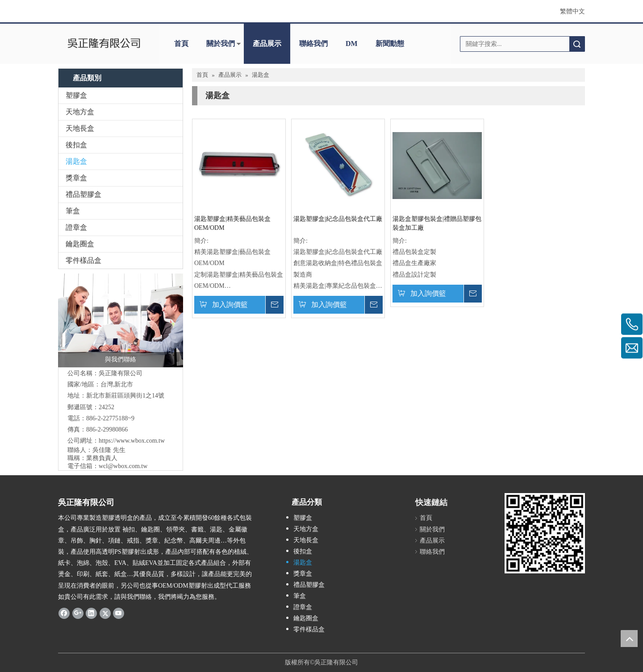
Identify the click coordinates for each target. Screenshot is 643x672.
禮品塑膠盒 (84, 194)
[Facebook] (64, 613)
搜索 (577, 44)
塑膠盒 (76, 95)
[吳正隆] (545, 533)
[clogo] (104, 44)
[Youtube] (119, 613)
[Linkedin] (91, 613)
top (629, 639)
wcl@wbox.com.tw (123, 466)
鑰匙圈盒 (80, 244)
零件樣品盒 (84, 260)
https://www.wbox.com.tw (132, 441)
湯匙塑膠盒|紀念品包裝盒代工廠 (338, 219)
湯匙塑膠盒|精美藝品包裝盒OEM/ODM (232, 223)
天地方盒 (80, 112)
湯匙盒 (76, 161)
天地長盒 (80, 128)
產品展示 (267, 44)
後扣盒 (76, 145)
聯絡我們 (313, 44)
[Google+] (78, 613)
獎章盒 (76, 178)
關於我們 (221, 44)
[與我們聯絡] (121, 320)
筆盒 (73, 211)
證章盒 (76, 227)
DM (352, 44)
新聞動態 (390, 44)
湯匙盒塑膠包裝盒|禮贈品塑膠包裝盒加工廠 (437, 223)
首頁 (181, 44)
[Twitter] (105, 613)
